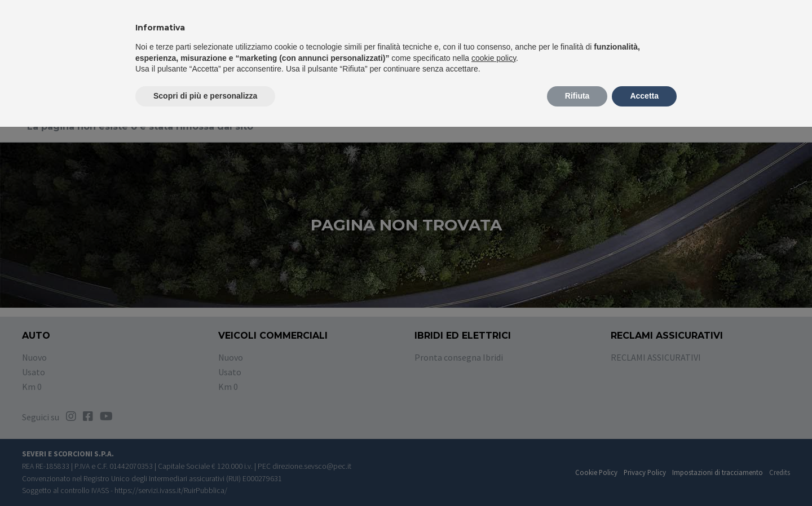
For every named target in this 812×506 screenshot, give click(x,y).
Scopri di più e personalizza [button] (205, 96)
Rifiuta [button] (577, 96)
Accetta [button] (644, 96)
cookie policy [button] (494, 58)
